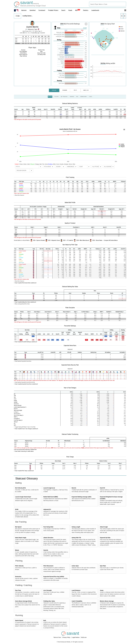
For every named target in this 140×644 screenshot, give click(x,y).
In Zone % (16, 412)
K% (15, 423)
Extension (18, 577)
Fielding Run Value (49, 601)
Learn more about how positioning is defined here (25, 449)
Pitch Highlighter (23, 51)
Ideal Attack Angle (21, 538)
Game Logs (86, 90)
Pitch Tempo (70, 457)
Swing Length (76, 527)
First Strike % (17, 419)
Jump (102, 590)
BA (15, 394)
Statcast (54, 90)
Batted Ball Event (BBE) (51, 497)
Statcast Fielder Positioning (70, 434)
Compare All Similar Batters (111, 240)
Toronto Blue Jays (35, 33)
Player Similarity (23, 56)
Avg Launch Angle (18, 410)
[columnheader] (17, 109)
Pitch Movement (48, 566)
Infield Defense (23, 53)
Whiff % (16, 417)
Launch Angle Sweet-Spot (23, 497)
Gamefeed (33, 10)
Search (63, 10)
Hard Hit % (16, 404)
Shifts (41, 51)
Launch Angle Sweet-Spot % (20, 407)
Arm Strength (47, 590)
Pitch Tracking (70, 177)
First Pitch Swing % (18, 420)
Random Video (41, 50)
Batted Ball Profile (70, 202)
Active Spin (75, 566)
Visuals (70, 10)
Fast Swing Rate (48, 527)
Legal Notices (76, 637)
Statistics (86, 10)
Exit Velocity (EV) (20, 488)
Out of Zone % (17, 414)
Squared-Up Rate (105, 538)
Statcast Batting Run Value (70, 287)
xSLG (15, 399)
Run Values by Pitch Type (70, 245)
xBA (15, 396)
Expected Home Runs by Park (70, 365)
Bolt (45, 620)
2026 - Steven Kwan (97, 240)
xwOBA (16, 402)
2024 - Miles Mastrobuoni (83, 240)
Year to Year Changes (70, 388)
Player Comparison (23, 55)
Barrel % (16, 409)
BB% (15, 425)
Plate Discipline (70, 308)
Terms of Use (57, 637)
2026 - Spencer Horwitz (39, 240)
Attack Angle (104, 527)
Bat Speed (18, 527)
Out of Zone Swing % (19, 415)
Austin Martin (32, 27)
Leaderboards (95, 10)
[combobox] (108, 4)
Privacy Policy (67, 637)
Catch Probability (77, 601)
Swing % (16, 422)
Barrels (74, 488)
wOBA (15, 401)
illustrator (24, 10)
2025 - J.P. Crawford (68, 240)
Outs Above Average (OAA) (23, 601)
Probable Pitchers (53, 10)
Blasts (17, 550)
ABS (78, 10)
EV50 (17, 509)
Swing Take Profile (41, 53)
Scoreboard (42, 10)
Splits (75, 90)
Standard (65, 90)
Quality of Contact (70, 223)
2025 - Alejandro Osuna (54, 240)
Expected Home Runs (70, 345)
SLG (15, 397)
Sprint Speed (19, 620)
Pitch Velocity (19, 566)
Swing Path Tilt (76, 538)
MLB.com (84, 637)
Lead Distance (76, 590)
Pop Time (18, 590)
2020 (24, 33)
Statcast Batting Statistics (70, 103)
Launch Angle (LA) (49, 488)
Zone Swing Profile (41, 55)
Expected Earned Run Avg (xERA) (54, 577)
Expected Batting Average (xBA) (82, 497)
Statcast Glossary (27, 478)
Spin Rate (103, 566)
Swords (46, 550)
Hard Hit (102, 488)
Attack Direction (48, 538)
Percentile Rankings (70, 326)
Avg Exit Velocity (18, 405)
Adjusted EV (47, 509)
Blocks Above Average (107, 601)
